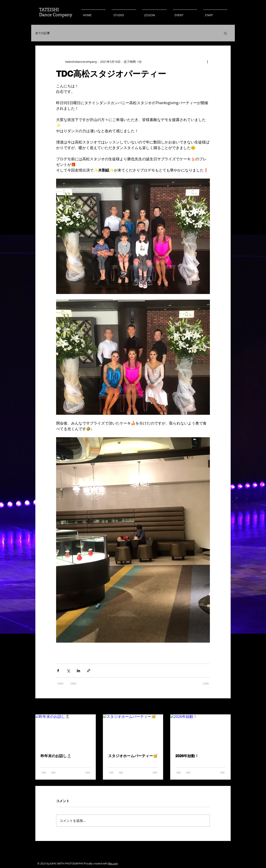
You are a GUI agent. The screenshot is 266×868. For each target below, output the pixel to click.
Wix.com (113, 863)
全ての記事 (43, 33)
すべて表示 (223, 707)
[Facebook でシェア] (58, 671)
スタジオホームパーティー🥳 (133, 756)
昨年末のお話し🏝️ (56, 756)
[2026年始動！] (200, 731)
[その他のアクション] (207, 62)
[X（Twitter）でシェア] (68, 671)
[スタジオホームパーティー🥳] (133, 731)
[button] (225, 33)
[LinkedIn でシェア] (78, 671)
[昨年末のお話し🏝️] (66, 731)
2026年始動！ (187, 756)
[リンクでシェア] (89, 671)
